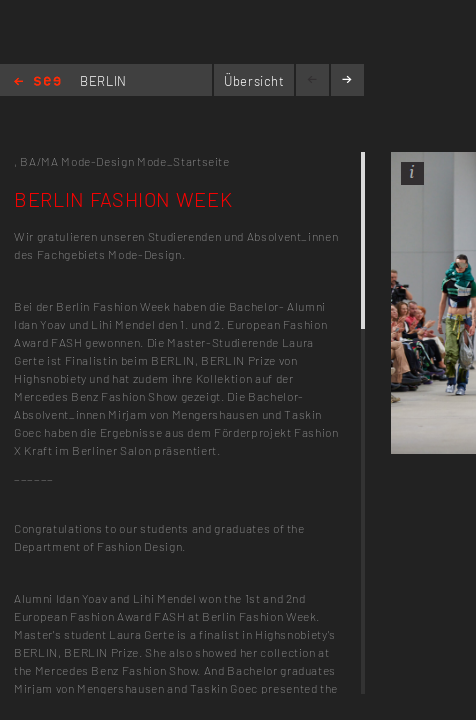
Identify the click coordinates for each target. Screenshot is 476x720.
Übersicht (254, 81)
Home (37, 82)
